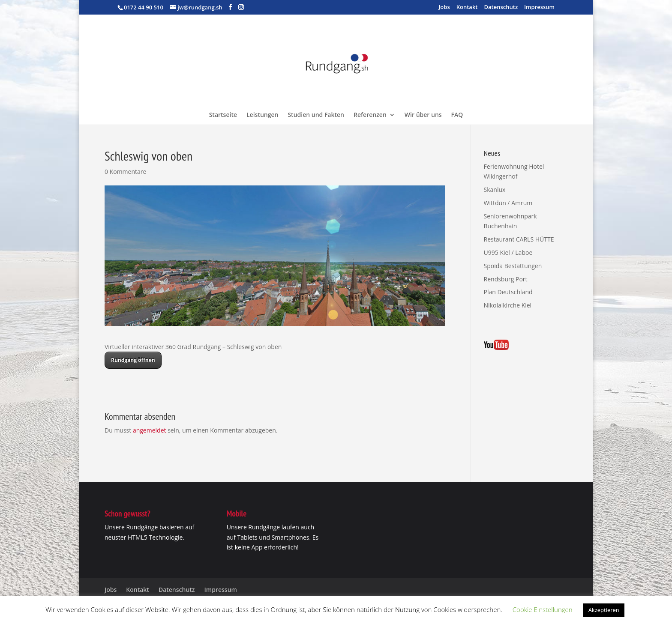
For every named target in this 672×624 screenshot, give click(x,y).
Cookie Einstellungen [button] (543, 609)
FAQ (457, 115)
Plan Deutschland (508, 292)
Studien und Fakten (316, 115)
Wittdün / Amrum (508, 203)
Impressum (539, 7)
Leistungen (262, 115)
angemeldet (150, 430)
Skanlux (495, 190)
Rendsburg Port (506, 279)
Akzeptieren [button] (604, 610)
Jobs (444, 7)
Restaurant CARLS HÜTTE (519, 239)
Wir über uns (423, 115)
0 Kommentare (125, 172)
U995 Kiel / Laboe (508, 252)
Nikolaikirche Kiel (508, 305)
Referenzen (370, 115)
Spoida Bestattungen (513, 266)
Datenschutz (501, 7)
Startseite (223, 115)
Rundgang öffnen (133, 360)
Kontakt (467, 7)
